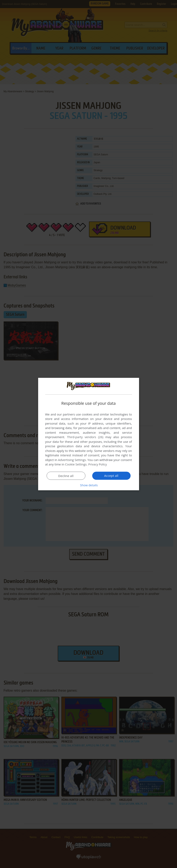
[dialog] (89, 434)
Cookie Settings (76, 464)
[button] (89, 485)
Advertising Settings (72, 460)
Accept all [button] (111, 476)
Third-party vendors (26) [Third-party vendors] (85, 437)
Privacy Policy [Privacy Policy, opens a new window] (98, 464)
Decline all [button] (66, 476)
